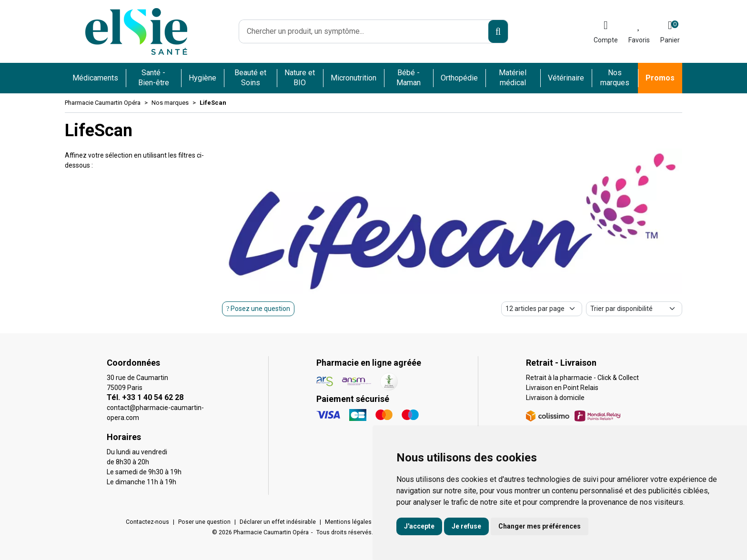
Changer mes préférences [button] (540, 526)
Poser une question (204, 522)
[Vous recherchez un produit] (364, 31)
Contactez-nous (147, 522)
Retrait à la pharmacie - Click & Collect (582, 378)
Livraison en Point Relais (562, 388)
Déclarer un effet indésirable (278, 522)
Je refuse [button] (466, 526)
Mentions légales (348, 522)
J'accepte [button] (419, 526)
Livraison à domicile (555, 398)
